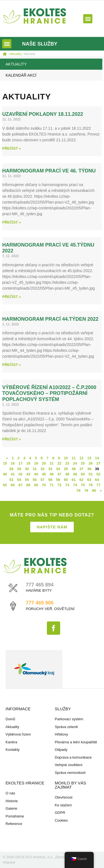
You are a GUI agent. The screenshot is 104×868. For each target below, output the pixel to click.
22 (59, 463)
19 (36, 463)
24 (75, 463)
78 (78, 491)
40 (5, 474)
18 (28, 463)
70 (44, 485)
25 (83, 463)
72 (59, 485)
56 (35, 480)
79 (86, 491)
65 (5, 485)
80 (94, 491)
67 (21, 485)
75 (83, 485)
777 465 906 (40, 603)
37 (81, 469)
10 (66, 458)
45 (44, 474)
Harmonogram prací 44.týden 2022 (50, 319)
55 (27, 480)
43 (28, 474)
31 (35, 469)
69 (36, 485)
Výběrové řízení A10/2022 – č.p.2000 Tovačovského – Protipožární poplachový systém (49, 393)
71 (52, 485)
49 (75, 474)
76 (90, 485)
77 (98, 485)
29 (19, 469)
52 (98, 474)
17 (21, 463)
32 (42, 469)
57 (42, 480)
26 (90, 463)
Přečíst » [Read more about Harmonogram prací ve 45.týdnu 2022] (12, 297)
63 (89, 480)
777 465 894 (40, 585)
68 (28, 485)
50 (83, 474)
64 (97, 480)
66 (13, 485)
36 (73, 469)
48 (67, 474)
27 (98, 463)
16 (13, 463)
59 (58, 480)
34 (58, 469)
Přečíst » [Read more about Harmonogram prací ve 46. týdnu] (12, 222)
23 (67, 463)
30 (27, 469)
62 (81, 480)
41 (13, 474)
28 (11, 469)
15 (5, 463)
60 (66, 480)
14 (97, 458)
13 (89, 458)
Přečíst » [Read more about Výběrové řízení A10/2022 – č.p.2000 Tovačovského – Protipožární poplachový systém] (12, 439)
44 (36, 474)
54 (19, 480)
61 (73, 480)
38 (89, 469)
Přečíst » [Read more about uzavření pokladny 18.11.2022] (12, 148)
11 (73, 458)
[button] (88, 19)
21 (52, 463)
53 (11, 480)
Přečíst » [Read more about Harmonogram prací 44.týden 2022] (12, 365)
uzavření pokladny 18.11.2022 (43, 114)
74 (75, 485)
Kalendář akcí (21, 75)
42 (21, 474)
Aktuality (16, 64)
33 (50, 469)
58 (50, 480)
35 (66, 469)
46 (52, 474)
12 (81, 458)
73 (67, 485)
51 (90, 474)
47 (59, 474)
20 (44, 463)
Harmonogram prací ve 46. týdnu (49, 171)
